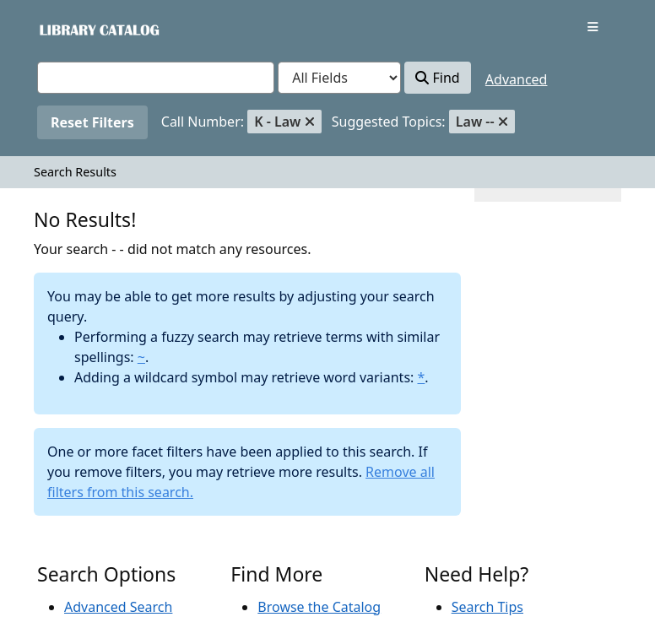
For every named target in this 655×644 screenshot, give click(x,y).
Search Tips (487, 607)
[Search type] (339, 78)
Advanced (517, 79)
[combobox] (156, 78)
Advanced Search (118, 607)
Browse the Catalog (319, 607)
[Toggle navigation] (593, 27)
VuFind (67, 29)
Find (437, 78)
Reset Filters (92, 122)
